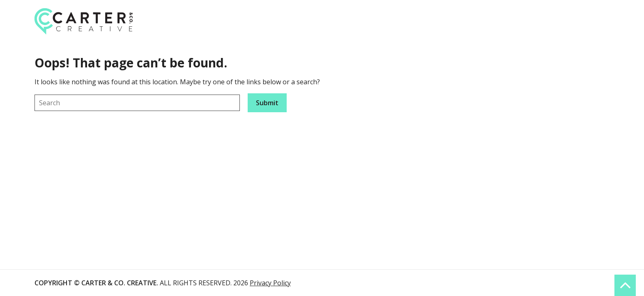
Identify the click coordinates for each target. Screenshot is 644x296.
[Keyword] (137, 103)
